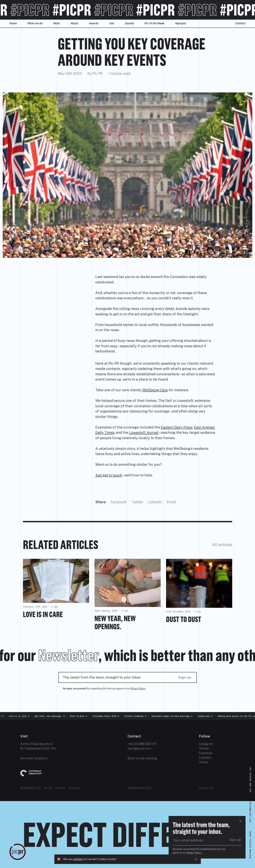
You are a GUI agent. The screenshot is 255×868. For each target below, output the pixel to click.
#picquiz (181, 23)
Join (112, 23)
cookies (78, 859)
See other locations (34, 758)
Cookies (74, 788)
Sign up (185, 677)
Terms (48, 788)
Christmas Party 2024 (108, 716)
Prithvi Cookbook (137, 716)
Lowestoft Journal (144, 432)
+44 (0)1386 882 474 (142, 744)
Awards (94, 23)
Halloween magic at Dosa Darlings (174, 716)
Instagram (206, 744)
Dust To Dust (184, 619)
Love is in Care (43, 614)
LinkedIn (155, 502)
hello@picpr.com (139, 748)
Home (13, 23)
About (74, 23)
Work (57, 23)
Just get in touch (109, 475)
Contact (240, 23)
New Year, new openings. (115, 622)
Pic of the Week (155, 23)
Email (172, 502)
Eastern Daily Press (177, 427)
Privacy (60, 788)
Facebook (119, 502)
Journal (129, 23)
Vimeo (203, 762)
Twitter (137, 502)
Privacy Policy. (138, 689)
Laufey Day (207, 716)
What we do (35, 23)
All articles (222, 545)
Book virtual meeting (142, 758)
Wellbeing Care (155, 390)
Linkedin (205, 758)
